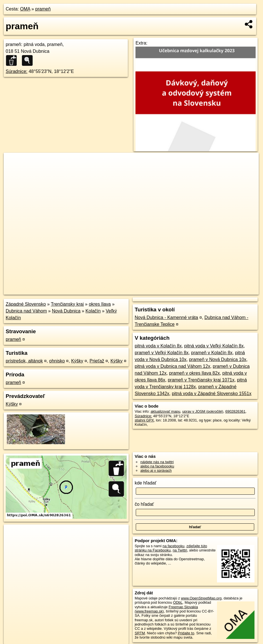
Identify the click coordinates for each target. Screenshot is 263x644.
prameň (43, 9)
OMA (25, 9)
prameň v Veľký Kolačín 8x (162, 353)
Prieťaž (97, 361)
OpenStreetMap (161, 290)
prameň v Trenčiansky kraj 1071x (201, 380)
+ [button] (13, 162)
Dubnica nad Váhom (26, 311)
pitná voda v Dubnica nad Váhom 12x (172, 366)
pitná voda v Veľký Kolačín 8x (214, 346)
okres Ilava (100, 304)
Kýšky (77, 361)
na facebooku (173, 546)
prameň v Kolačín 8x (212, 353)
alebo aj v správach (156, 470)
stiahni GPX (144, 420)
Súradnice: (17, 71)
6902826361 (235, 411)
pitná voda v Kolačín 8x (158, 346)
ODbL (178, 602)
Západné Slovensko (26, 304)
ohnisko (57, 361)
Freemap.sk (190, 290)
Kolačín (93, 311)
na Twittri (180, 550)
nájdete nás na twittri (157, 462)
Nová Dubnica (66, 311)
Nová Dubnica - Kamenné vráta (166, 317)
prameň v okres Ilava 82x (194, 373)
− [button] (13, 171)
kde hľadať (146, 483)
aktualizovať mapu (165, 411)
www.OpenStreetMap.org (201, 598)
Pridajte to (186, 633)
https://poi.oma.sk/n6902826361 (233, 290)
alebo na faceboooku (157, 466)
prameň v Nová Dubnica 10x (218, 359)
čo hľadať (144, 504)
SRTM (140, 633)
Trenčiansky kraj (67, 304)
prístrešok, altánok (24, 361)
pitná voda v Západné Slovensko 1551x (212, 394)
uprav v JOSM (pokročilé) (203, 411)
